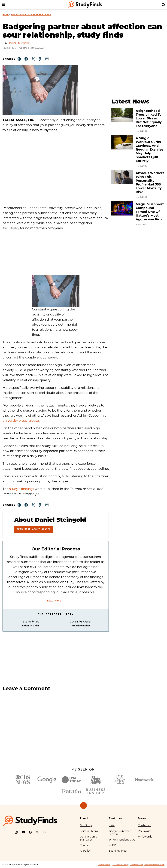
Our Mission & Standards (88, 838)
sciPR (112, 845)
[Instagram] (16, 832)
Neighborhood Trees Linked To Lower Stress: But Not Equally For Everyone (149, 118)
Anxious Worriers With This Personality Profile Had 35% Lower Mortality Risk (150, 182)
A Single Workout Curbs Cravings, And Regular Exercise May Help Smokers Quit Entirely (150, 149)
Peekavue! (144, 831)
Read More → (56, 601)
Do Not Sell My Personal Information (147, 865)
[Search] (164, 5)
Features (116, 818)
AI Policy (85, 851)
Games (142, 818)
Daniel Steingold (18, 43)
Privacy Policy (104, 865)
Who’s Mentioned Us (122, 840)
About (84, 818)
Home (6, 15)
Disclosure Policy (120, 865)
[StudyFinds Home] (85, 5)
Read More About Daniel (34, 529)
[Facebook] (30, 832)
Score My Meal (118, 851)
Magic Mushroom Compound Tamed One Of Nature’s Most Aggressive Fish (150, 212)
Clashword (145, 825)
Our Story (86, 825)
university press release (21, 421)
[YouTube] (23, 832)
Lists (112, 825)
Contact (85, 845)
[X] (37, 832)
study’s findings (22, 489)
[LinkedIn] (44, 832)
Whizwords (145, 837)
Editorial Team (89, 831)
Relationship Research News (31, 15)
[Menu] (3, 5)
